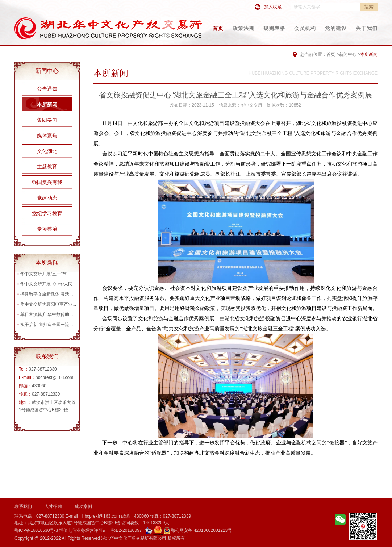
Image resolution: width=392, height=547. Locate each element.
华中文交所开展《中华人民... (48, 284)
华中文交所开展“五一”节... (45, 274)
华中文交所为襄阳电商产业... (48, 304)
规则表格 (274, 28)
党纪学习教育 (47, 213)
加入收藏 (273, 7)
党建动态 (47, 198)
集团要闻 (47, 120)
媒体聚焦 (47, 135)
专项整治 (47, 229)
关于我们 (367, 28)
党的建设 (336, 28)
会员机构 (305, 28)
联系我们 (23, 506)
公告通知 (47, 89)
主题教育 (47, 167)
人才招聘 (53, 506)
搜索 (369, 7)
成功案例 (83, 506)
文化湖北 (47, 151)
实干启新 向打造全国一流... (47, 325)
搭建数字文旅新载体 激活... (47, 294)
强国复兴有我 (47, 182)
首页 (218, 28)
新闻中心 (348, 54)
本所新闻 (47, 104)
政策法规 (243, 28)
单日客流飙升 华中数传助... (47, 314)
